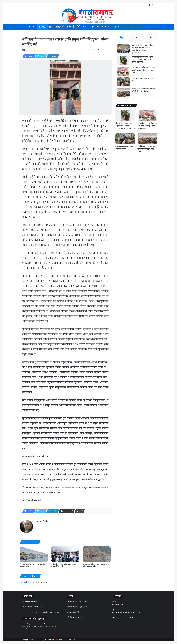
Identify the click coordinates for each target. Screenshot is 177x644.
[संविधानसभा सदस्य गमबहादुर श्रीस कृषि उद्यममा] (125, 83)
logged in (31, 581)
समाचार (41, 27)
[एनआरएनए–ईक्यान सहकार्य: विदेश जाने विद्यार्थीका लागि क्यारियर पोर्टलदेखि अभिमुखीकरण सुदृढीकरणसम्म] (125, 49)
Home (32, 27)
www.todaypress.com (29, 623)
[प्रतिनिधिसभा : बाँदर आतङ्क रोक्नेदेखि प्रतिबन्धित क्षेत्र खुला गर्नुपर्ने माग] (125, 93)
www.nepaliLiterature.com (45, 623)
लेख (51, 27)
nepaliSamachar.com (67, 639)
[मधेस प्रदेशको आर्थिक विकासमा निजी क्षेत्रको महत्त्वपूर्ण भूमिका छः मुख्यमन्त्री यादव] (125, 72)
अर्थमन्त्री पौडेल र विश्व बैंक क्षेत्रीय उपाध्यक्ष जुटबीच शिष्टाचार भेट (64, 564)
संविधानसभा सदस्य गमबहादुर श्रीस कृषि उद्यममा (143, 81)
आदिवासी (70, 27)
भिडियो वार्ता (82, 27)
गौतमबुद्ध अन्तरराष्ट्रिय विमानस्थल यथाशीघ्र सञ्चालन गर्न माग (33, 564)
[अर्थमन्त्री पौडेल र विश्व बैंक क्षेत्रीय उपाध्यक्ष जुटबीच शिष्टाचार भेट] (65, 553)
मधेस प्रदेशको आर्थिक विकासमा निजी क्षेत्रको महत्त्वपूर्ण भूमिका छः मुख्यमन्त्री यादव (143, 71)
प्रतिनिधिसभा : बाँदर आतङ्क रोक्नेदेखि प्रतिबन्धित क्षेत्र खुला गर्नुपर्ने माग (143, 92)
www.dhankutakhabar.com (31, 625)
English (107, 27)
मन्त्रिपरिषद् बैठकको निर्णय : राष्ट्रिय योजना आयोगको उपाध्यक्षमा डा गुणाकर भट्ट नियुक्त (143, 61)
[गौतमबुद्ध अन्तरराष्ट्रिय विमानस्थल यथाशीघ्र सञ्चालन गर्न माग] (34, 553)
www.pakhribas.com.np (48, 625)
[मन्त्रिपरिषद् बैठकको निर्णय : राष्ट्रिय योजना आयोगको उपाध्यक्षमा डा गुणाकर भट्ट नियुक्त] (125, 61)
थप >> (117, 27)
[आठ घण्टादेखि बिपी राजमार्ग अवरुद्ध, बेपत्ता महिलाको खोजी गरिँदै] (97, 553)
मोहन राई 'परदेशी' (31, 50)
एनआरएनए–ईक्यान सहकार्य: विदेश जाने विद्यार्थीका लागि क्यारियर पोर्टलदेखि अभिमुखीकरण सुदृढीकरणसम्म (143, 50)
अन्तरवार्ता (59, 27)
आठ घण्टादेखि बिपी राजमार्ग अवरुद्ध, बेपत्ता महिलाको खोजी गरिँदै (96, 564)
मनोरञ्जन (95, 27)
